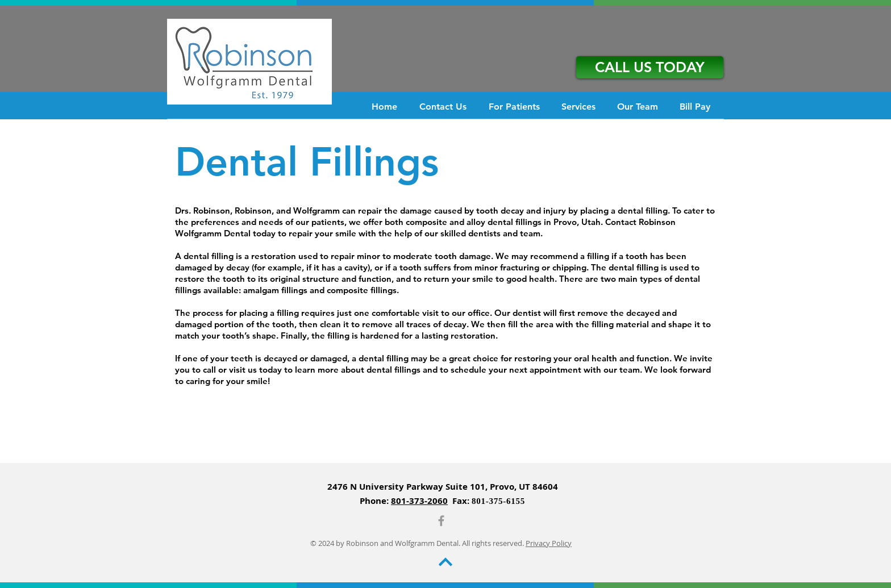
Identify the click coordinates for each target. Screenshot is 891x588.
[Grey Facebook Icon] (441, 521)
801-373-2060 (419, 501)
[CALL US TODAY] (650, 67)
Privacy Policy (549, 543)
